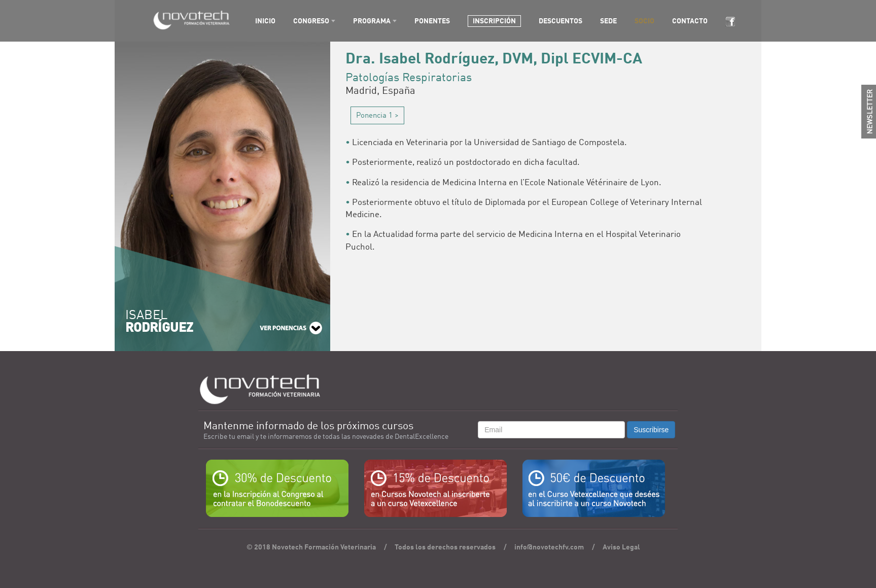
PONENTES (432, 21)
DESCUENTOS (560, 21)
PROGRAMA (372, 21)
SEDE (608, 21)
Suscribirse (651, 430)
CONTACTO (690, 21)
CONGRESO (311, 21)
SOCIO (644, 21)
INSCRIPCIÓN (494, 21)
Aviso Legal (621, 547)
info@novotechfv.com (549, 547)
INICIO (265, 21)
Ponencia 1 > (377, 116)
